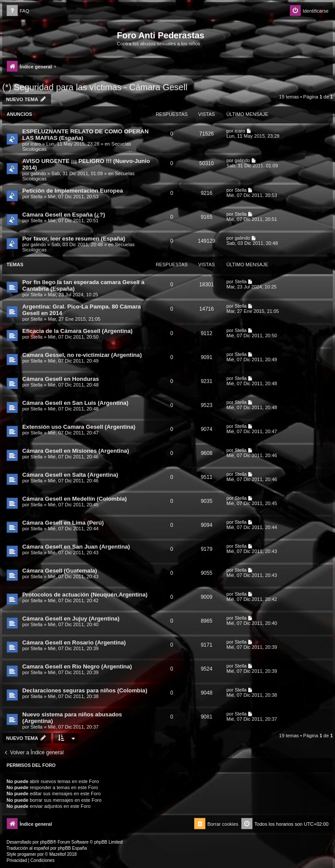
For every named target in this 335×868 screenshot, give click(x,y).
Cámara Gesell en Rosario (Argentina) (74, 643)
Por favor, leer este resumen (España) (74, 239)
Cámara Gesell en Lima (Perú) (63, 523)
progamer (27, 854)
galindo (38, 173)
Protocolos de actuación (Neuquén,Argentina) (85, 595)
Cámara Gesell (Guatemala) (60, 571)
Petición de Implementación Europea (73, 191)
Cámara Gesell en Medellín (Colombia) (75, 499)
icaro (36, 144)
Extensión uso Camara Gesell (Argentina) (79, 427)
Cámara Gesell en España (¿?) (64, 215)
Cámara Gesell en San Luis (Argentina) (75, 403)
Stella (37, 197)
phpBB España (72, 848)
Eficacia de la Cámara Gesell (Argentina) (77, 331)
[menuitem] (18, 11)
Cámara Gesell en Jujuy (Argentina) (71, 619)
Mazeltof (58, 854)
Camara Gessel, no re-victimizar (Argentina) (82, 355)
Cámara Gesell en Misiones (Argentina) (76, 451)
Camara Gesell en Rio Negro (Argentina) (77, 666)
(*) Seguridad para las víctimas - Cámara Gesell (95, 87)
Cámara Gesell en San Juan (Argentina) (76, 547)
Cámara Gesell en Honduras (61, 379)
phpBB (47, 842)
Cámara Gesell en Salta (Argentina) (70, 475)
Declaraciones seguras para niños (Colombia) (85, 690)
